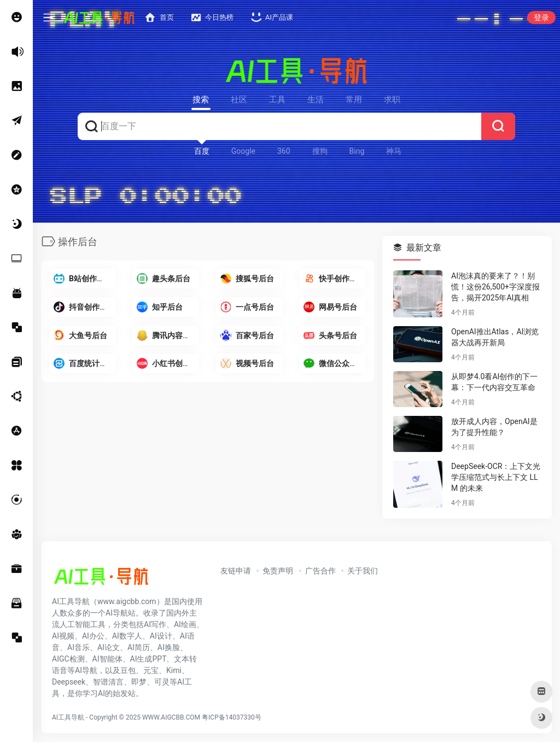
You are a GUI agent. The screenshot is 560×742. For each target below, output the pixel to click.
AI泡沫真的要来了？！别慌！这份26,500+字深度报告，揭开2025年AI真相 (495, 287)
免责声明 (278, 571)
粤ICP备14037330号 (232, 717)
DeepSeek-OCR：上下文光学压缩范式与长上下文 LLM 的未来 (496, 477)
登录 (541, 18)
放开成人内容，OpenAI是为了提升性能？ (494, 427)
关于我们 (363, 571)
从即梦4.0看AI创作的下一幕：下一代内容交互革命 (494, 382)
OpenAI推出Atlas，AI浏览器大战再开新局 (495, 337)
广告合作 (320, 571)
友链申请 (236, 571)
